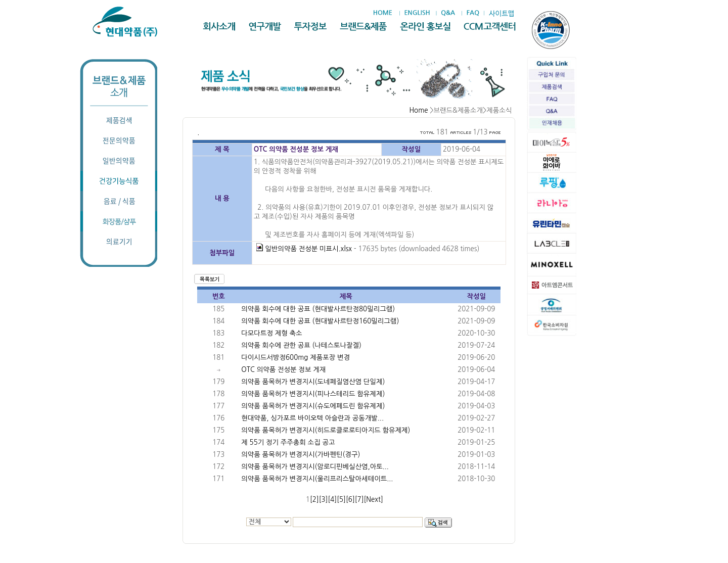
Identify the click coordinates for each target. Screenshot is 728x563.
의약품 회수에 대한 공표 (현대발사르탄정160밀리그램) (320, 321)
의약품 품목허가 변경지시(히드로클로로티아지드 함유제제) (326, 430)
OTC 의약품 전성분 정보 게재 (283, 370)
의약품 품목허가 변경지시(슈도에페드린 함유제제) (313, 406)
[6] (350, 500)
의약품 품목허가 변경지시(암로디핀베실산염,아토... (315, 467)
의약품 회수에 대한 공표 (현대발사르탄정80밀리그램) (318, 309)
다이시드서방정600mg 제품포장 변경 (295, 358)
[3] (324, 500)
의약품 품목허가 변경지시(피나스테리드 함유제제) (313, 394)
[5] (341, 500)
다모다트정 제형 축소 (271, 333)
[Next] (374, 500)
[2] (314, 500)
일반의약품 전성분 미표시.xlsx (304, 249)
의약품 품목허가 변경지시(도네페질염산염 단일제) (313, 382)
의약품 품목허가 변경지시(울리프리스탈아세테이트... (317, 479)
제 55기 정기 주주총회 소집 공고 (288, 442)
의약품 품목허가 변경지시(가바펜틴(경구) (301, 455)
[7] (359, 500)
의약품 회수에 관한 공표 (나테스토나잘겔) (301, 345)
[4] (332, 500)
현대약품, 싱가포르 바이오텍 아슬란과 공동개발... (312, 418)
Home (418, 110)
